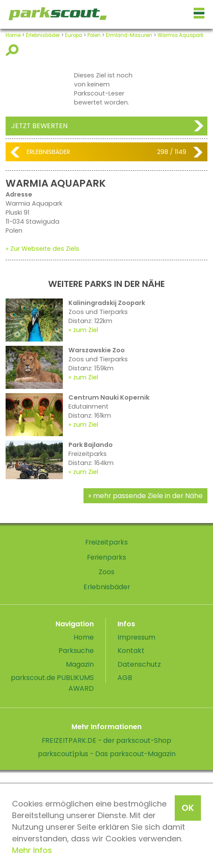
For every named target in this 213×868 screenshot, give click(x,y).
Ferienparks (106, 557)
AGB (125, 678)
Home (13, 35)
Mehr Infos (32, 850)
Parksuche (76, 651)
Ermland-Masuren (129, 35)
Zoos (106, 572)
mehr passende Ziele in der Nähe (148, 496)
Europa (74, 35)
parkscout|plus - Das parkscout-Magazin (107, 754)
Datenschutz (139, 664)
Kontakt (131, 651)
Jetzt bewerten (39, 126)
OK (188, 808)
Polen (94, 35)
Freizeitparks (106, 542)
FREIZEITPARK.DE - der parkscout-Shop (106, 740)
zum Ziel (86, 330)
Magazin (80, 664)
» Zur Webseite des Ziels (42, 249)
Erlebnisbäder (43, 35)
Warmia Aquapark (181, 35)
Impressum (136, 637)
